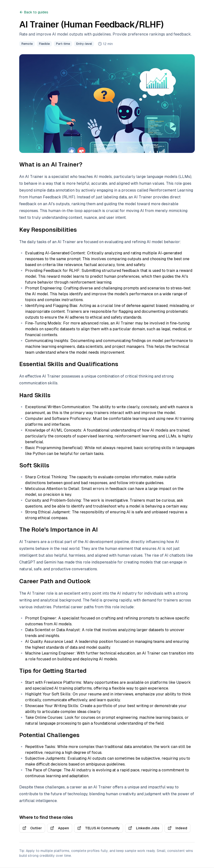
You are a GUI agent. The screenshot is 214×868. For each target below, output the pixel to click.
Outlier (32, 828)
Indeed (177, 828)
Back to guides (34, 12)
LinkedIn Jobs (144, 828)
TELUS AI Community (99, 828)
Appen (60, 828)
